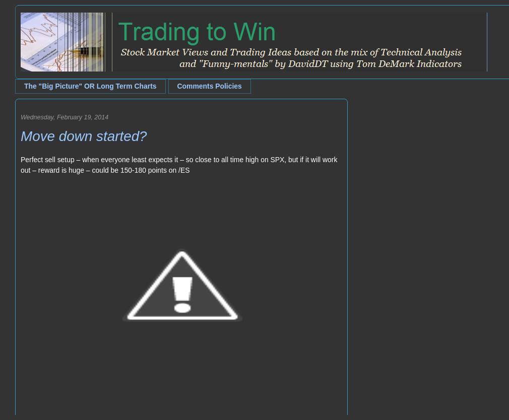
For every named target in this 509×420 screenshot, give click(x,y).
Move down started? (84, 136)
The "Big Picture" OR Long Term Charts (90, 86)
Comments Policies (210, 86)
